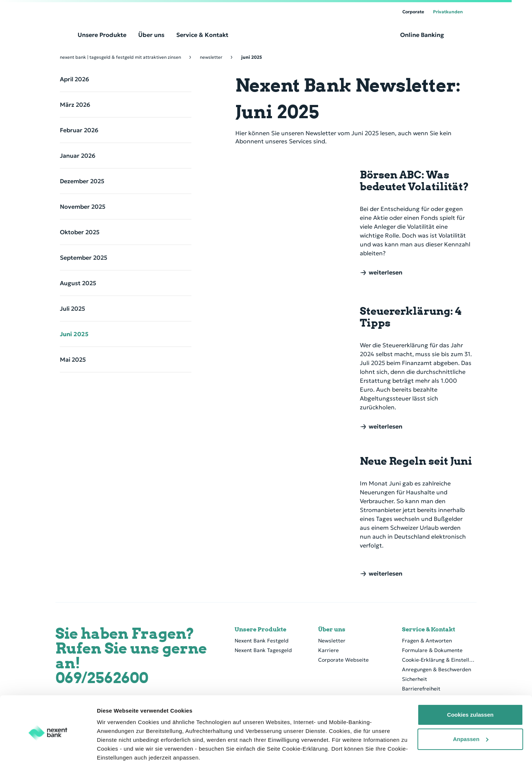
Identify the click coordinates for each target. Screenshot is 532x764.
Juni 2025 (74, 334)
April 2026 (74, 79)
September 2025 (83, 257)
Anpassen (471, 710)
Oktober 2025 (80, 232)
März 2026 (75, 105)
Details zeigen (115, 749)
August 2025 (78, 283)
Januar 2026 (78, 156)
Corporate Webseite (343, 660)
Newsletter (211, 57)
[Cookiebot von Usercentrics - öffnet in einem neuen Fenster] (48, 750)
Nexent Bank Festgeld (262, 641)
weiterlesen (386, 273)
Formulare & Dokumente (432, 650)
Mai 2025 (73, 359)
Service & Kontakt (429, 630)
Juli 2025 (72, 308)
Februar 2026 (79, 130)
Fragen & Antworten (427, 641)
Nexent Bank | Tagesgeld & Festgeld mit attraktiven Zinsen (120, 57)
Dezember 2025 (82, 181)
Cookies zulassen (470, 686)
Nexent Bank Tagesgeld (263, 650)
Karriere (328, 650)
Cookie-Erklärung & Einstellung (439, 660)
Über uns (332, 630)
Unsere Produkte (260, 630)
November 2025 (83, 207)
